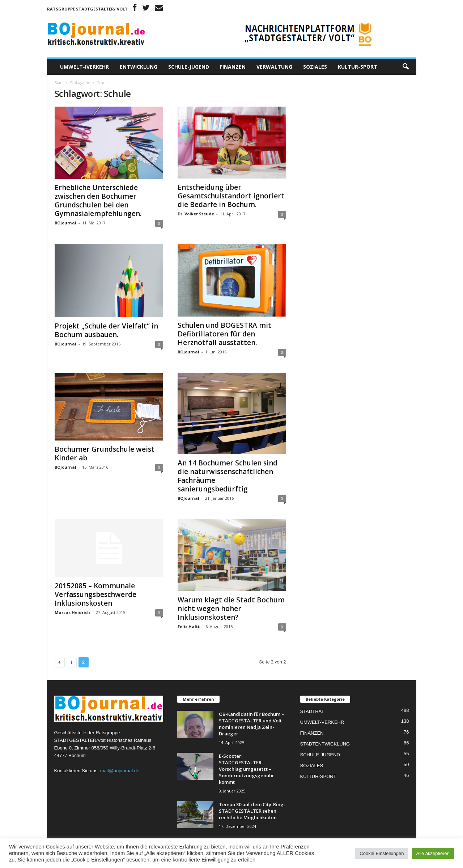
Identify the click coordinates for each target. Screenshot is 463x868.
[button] (405, 67)
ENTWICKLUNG (139, 67)
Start (59, 83)
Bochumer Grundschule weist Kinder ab (105, 454)
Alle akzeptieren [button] (433, 853)
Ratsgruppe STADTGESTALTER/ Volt (87, 9)
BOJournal (65, 223)
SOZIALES (315, 67)
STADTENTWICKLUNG (325, 744)
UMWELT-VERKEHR (322, 722)
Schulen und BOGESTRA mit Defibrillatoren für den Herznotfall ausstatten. (224, 334)
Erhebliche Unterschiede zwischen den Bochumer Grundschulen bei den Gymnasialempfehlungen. (98, 201)
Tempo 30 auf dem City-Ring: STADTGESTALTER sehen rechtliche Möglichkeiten (252, 811)
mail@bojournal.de (120, 771)
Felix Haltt (189, 626)
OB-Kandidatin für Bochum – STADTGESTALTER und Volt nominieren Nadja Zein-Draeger (251, 724)
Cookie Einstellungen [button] (382, 853)
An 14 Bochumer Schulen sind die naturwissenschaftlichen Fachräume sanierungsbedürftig (228, 476)
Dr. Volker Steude (196, 214)
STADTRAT (312, 711)
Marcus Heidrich (72, 612)
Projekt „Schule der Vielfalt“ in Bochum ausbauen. (106, 330)
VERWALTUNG (274, 67)
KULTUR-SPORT (358, 67)
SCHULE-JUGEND (189, 67)
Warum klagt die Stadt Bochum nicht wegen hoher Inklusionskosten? (231, 609)
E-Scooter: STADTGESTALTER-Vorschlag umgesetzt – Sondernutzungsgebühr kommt (247, 769)
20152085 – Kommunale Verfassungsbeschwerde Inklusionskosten (95, 594)
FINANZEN (233, 67)
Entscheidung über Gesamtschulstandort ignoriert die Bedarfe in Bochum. (231, 196)
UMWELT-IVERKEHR (84, 67)
